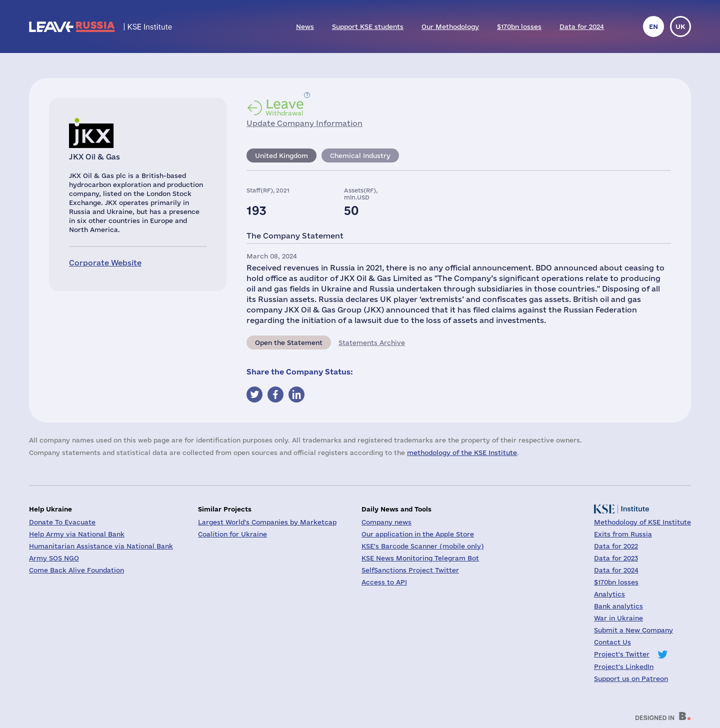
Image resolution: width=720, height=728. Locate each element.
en (653, 26)
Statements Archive (372, 342)
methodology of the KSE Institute (462, 452)
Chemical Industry (360, 155)
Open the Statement (289, 342)
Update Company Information (304, 123)
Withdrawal (285, 107)
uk (680, 26)
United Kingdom (281, 155)
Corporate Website (105, 263)
